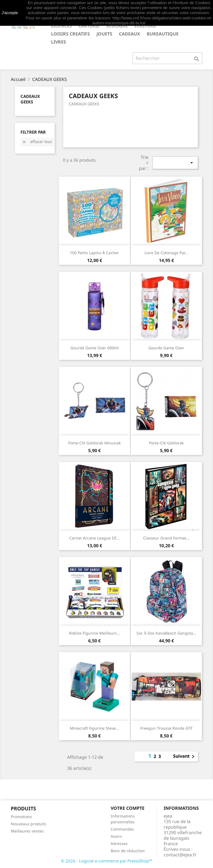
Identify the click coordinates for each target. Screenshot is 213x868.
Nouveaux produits (29, 824)
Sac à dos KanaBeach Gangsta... (166, 633)
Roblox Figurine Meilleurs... (95, 633)
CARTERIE (89, 26)
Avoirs (116, 836)
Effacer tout (37, 142)
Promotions (21, 817)
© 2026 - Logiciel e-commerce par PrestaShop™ (107, 861)
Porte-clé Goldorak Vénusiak (94, 443)
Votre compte (128, 808)
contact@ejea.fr (180, 855)
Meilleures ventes (27, 831)
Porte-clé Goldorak (166, 443)
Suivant (185, 757)
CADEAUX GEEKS (30, 99)
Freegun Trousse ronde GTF (166, 728)
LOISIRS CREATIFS (70, 34)
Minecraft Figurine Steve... (94, 728)
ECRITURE (145, 26)
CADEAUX (130, 34)
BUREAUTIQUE (163, 34)
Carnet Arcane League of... (94, 538)
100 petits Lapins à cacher (94, 253)
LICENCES (61, 26)
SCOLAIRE (117, 26)
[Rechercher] (167, 58)
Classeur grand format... (166, 538)
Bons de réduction (128, 851)
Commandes (122, 829)
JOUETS (104, 34)
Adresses (119, 843)
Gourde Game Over (166, 348)
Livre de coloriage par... (166, 253)
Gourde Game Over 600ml (95, 348)
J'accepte (10, 13)
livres (59, 42)
